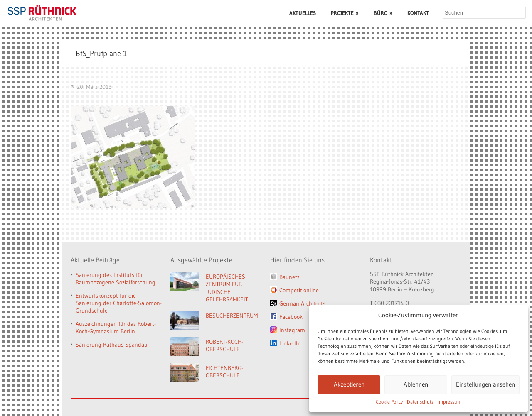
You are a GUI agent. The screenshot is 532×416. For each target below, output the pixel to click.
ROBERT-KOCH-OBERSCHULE (224, 346)
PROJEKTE (345, 13)
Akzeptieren (349, 384)
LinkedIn (290, 343)
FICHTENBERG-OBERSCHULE (224, 372)
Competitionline (299, 290)
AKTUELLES (303, 13)
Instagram (292, 330)
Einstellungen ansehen (485, 384)
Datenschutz (420, 402)
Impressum (449, 402)
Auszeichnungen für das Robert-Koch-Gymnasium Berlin (116, 328)
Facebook (291, 317)
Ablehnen (416, 384)
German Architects (302, 303)
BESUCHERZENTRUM (232, 316)
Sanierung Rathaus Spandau (112, 345)
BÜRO (383, 13)
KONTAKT (418, 13)
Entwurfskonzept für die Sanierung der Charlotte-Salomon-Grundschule (119, 303)
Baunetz (289, 277)
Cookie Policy (389, 402)
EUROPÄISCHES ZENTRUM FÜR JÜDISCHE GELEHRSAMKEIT (227, 288)
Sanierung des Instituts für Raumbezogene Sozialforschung (116, 279)
